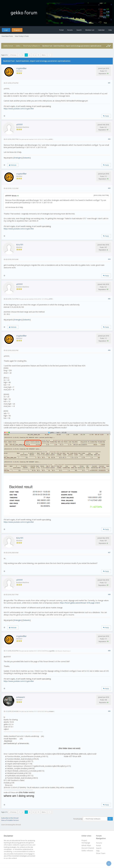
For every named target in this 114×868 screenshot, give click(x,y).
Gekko (18, 46)
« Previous (13, 55)
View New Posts (7, 36)
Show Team (101, 853)
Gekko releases (87, 851)
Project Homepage (86, 842)
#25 (109, 299)
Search (79, 30)
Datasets (27, 158)
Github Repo (86, 845)
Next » (44, 55)
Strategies (18, 158)
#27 (109, 552)
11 (38, 55)
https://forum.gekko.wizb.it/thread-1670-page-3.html (80, 603)
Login (6, 30)
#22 (109, 139)
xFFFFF (19, 125)
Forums (70, 30)
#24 (109, 259)
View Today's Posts (22, 36)
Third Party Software (30, 46)
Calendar (101, 30)
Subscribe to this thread (10, 818)
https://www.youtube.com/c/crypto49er (19, 109)
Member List (90, 30)
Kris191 (20, 245)
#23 (109, 188)
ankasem (21, 697)
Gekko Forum (8, 46)
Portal (61, 30)
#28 (109, 594)
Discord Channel (88, 848)
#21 (109, 83)
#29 (109, 651)
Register (17, 30)
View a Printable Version (10, 820)
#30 (109, 711)
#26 (109, 350)
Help (110, 30)
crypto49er (21, 68)
